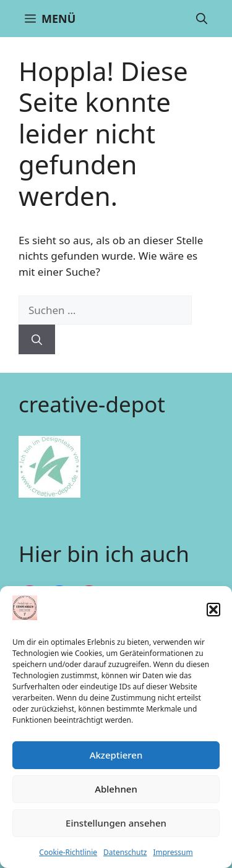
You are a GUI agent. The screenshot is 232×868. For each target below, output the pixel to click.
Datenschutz (125, 852)
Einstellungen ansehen (116, 823)
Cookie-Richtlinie (68, 852)
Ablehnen (116, 789)
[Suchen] (37, 339)
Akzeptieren (116, 755)
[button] (213, 610)
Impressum (173, 852)
